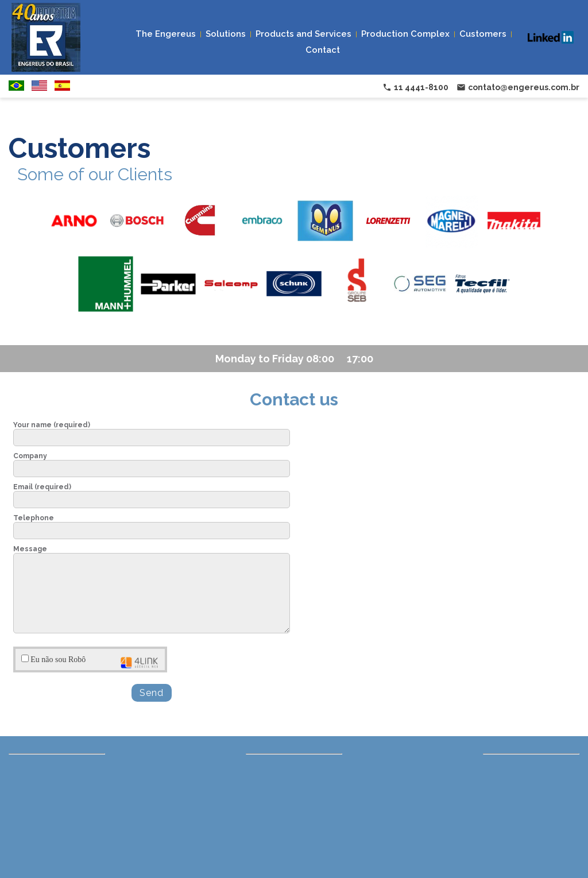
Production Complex (405, 34)
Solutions (226, 34)
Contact (323, 50)
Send (152, 693)
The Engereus (166, 34)
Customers (483, 34)
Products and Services (303, 34)
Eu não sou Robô (90, 662)
